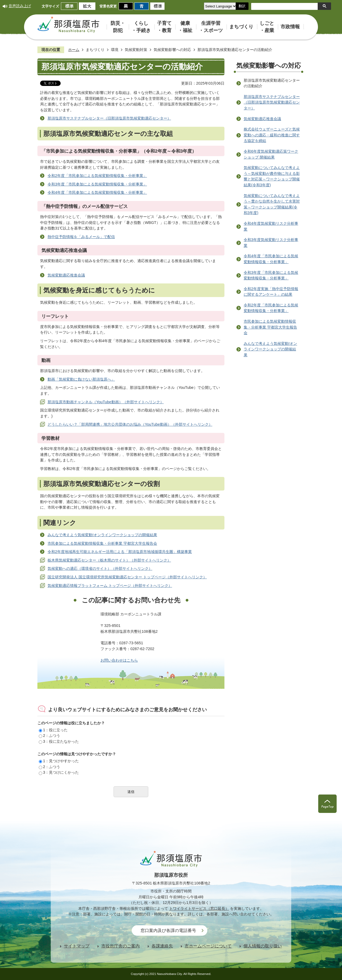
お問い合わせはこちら (119, 660)
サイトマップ (77, 946)
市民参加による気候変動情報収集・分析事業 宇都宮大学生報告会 (102, 543)
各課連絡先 (162, 946)
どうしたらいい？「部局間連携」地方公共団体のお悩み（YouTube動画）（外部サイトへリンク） (130, 424)
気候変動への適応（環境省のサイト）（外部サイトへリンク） (100, 568)
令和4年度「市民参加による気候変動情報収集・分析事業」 (97, 192)
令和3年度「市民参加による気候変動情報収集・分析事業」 (97, 184)
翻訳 (242, 6)
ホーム (74, 50)
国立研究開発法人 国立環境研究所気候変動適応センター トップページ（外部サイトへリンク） (127, 577)
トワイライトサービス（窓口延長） (199, 908)
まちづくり (95, 50)
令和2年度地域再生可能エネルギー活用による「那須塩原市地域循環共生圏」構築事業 (120, 552)
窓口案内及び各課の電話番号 (168, 930)
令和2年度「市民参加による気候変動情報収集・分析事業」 (97, 176)
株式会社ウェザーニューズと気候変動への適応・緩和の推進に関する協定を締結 (272, 135)
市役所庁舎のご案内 (121, 946)
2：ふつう (49, 736)
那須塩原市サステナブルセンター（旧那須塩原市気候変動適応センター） (109, 118)
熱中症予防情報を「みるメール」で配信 (81, 237)
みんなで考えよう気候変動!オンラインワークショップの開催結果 (102, 535)
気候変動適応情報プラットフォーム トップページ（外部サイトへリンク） (110, 586)
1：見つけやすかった (59, 761)
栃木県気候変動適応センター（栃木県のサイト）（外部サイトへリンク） (109, 560)
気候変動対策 (136, 50)
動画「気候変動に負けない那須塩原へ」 (81, 379)
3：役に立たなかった (59, 741)
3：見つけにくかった (59, 772)
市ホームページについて (208, 946)
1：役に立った (53, 730)
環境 (115, 50)
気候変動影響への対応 (172, 50)
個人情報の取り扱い (263, 946)
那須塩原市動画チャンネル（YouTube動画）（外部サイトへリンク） (106, 402)
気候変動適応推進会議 (66, 275)
